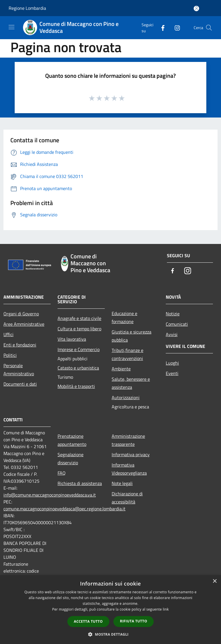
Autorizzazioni (126, 397)
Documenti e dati (20, 384)
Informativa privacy (131, 454)
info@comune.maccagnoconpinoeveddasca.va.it (50, 495)
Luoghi (172, 363)
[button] (110, 634)
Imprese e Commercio (79, 349)
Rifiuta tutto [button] (134, 621)
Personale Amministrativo (19, 370)
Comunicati (177, 324)
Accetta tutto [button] (88, 621)
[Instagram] (175, 28)
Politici (10, 355)
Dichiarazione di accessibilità (127, 498)
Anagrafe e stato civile (79, 318)
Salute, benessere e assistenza (131, 383)
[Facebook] (161, 28)
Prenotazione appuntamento (72, 440)
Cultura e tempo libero (79, 329)
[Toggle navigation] (12, 27)
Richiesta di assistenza (80, 483)
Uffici (8, 334)
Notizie (173, 314)
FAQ (62, 473)
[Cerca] (209, 28)
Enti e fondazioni (20, 345)
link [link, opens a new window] (166, 609)
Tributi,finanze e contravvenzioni (127, 354)
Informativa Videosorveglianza (129, 469)
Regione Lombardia (27, 8)
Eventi (172, 373)
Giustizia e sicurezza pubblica (132, 336)
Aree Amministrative (24, 324)
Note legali (122, 483)
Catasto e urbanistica (78, 368)
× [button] (215, 581)
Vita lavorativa (72, 339)
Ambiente (121, 369)
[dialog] (110, 610)
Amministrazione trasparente (128, 440)
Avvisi (172, 334)
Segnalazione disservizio (71, 459)
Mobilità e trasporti (76, 386)
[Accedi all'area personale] (196, 8)
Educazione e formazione (124, 317)
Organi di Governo (21, 314)
